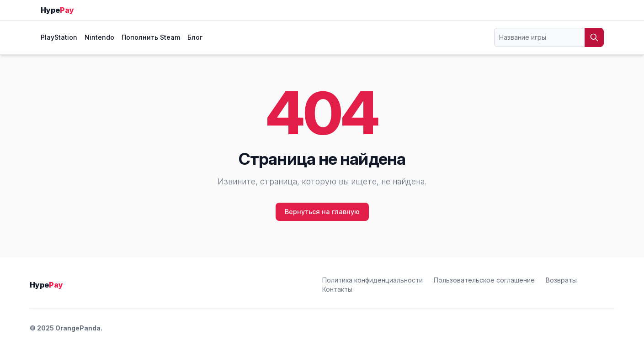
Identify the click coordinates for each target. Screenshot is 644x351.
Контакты (337, 289)
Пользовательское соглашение (484, 280)
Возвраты (561, 280)
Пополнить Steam (151, 37)
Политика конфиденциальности (373, 280)
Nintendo (99, 37)
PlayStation (59, 37)
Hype (57, 10)
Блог (195, 37)
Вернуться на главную (322, 212)
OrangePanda (78, 328)
